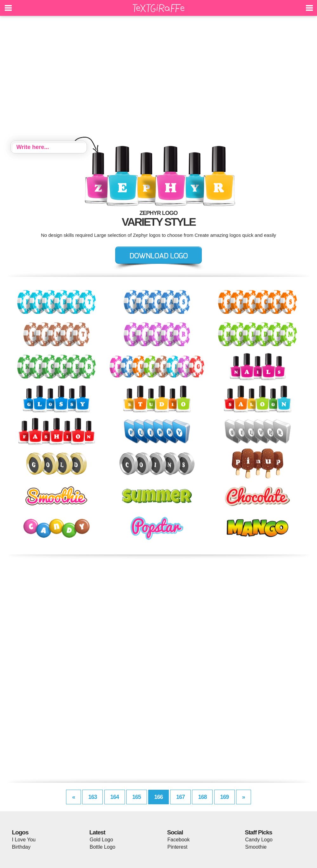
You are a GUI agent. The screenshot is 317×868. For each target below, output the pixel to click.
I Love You (24, 840)
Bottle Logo (103, 847)
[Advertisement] (159, 79)
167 (180, 797)
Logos (20, 832)
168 (202, 797)
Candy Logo (259, 840)
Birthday (21, 847)
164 (115, 797)
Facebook (179, 840)
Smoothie (256, 847)
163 (92, 797)
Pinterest (178, 847)
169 (225, 797)
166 (158, 797)
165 (137, 797)
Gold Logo (102, 840)
